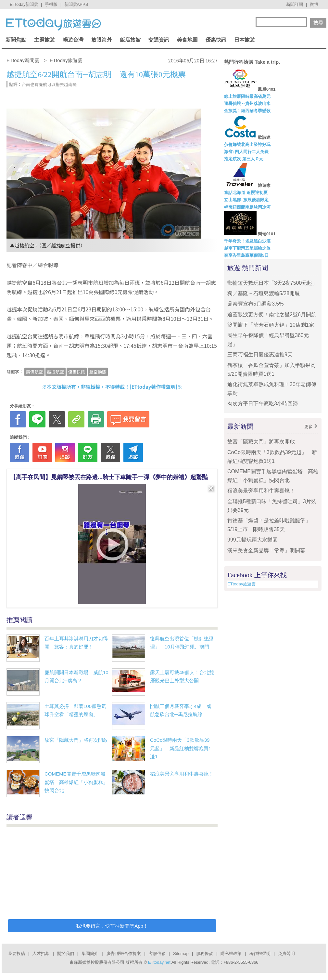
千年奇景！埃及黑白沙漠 (247, 241)
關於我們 (66, 954)
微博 (314, 4)
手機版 (51, 4)
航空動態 (98, 372)
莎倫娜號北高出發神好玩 (247, 144)
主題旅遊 (44, 40)
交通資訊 (159, 40)
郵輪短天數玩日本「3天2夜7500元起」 (272, 283)
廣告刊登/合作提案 (124, 954)
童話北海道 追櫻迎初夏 (246, 193)
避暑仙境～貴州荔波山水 (247, 104)
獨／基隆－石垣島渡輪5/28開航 (264, 293)
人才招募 (41, 954)
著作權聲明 (260, 954)
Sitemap (181, 954)
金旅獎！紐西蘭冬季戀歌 (247, 111)
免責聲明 (286, 954)
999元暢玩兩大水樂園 (252, 540)
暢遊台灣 (73, 40)
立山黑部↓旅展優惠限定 (246, 200)
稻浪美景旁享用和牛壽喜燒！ (182, 774)
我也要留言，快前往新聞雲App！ (112, 926)
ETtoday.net (159, 962)
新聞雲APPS (76, 4)
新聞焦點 (16, 40)
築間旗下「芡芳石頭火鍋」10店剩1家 (271, 325)
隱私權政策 (231, 954)
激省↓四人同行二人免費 (246, 152)
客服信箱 (157, 954)
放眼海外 (102, 40)
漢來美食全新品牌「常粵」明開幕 (266, 550)
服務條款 (205, 954)
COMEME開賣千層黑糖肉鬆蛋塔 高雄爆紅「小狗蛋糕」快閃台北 (76, 782)
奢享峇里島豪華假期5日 (246, 255)
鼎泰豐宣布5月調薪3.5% (255, 304)
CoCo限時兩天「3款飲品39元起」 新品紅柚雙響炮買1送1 (181, 748)
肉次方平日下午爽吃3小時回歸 (263, 404)
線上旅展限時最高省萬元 (247, 96)
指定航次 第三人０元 (244, 159)
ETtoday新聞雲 (24, 4)
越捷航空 (56, 372)
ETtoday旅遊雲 (241, 584)
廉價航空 (34, 372)
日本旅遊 (245, 40)
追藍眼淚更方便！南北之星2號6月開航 (272, 314)
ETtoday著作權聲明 (154, 387)
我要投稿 (17, 954)
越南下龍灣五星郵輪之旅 (247, 248)
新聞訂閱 (295, 4)
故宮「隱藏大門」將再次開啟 (76, 740)
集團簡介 (90, 954)
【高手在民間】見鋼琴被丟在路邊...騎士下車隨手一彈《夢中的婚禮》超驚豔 (109, 477)
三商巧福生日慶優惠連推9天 (260, 354)
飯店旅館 (130, 40)
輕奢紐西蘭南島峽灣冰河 (247, 207)
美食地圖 (187, 40)
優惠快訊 (216, 40)
